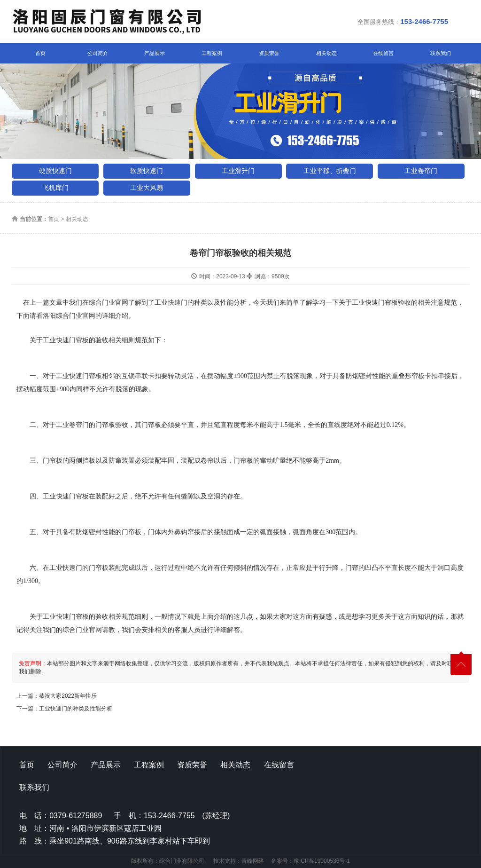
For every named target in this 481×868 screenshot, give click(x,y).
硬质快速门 (55, 171)
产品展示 (155, 53)
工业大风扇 (147, 188)
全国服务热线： (403, 21)
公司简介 (98, 53)
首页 (40, 53)
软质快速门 (147, 171)
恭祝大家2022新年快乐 (68, 696)
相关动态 (326, 53)
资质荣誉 (269, 53)
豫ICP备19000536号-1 (322, 861)
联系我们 (441, 53)
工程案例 (212, 53)
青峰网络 (253, 861)
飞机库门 (55, 188)
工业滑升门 (238, 171)
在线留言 (383, 53)
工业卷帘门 (421, 171)
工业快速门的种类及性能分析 (76, 709)
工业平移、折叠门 (330, 171)
